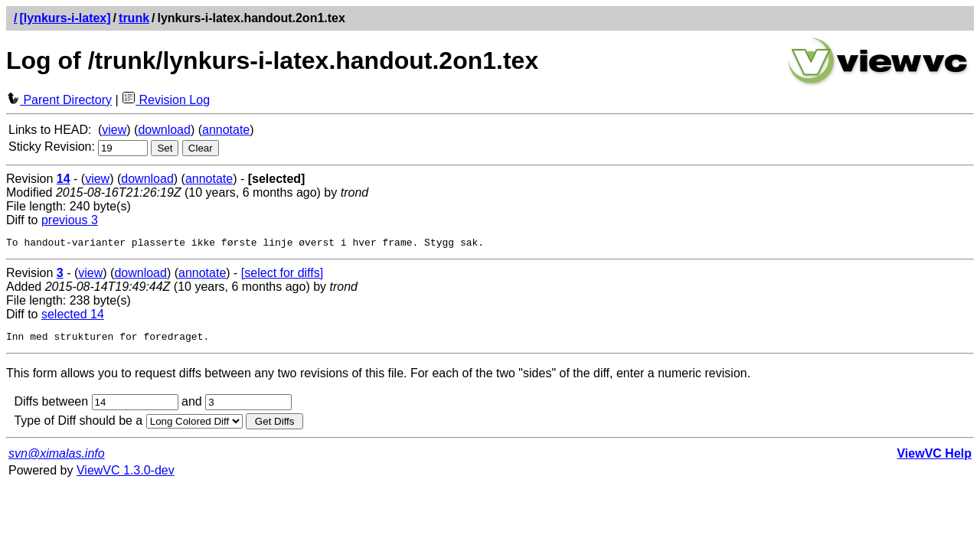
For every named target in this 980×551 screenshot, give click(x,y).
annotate (226, 130)
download (164, 130)
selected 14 (73, 316)
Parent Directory (59, 100)
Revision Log (166, 100)
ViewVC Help (934, 458)
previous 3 (70, 220)
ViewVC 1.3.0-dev (126, 475)
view (114, 130)
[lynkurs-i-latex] (65, 18)
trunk (134, 18)
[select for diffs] (282, 275)
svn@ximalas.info (57, 458)
